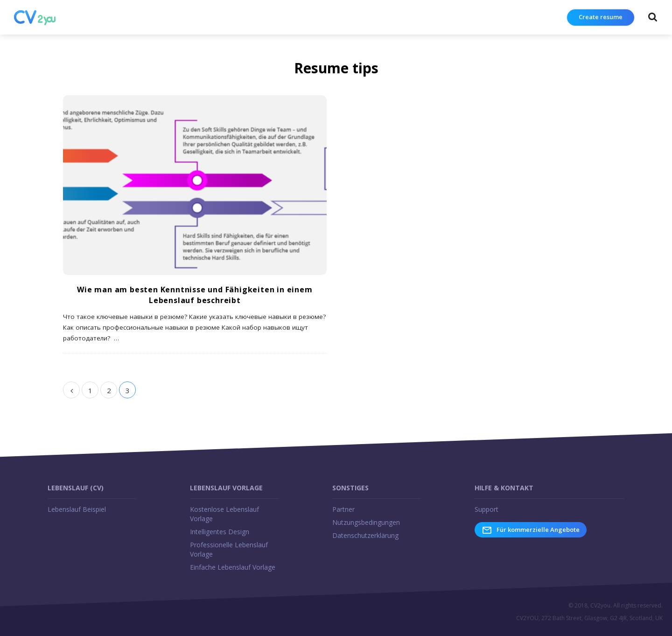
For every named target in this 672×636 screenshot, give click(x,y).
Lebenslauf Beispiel (77, 509)
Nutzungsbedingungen (366, 522)
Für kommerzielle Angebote (531, 530)
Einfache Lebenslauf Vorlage (233, 567)
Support (486, 509)
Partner (343, 509)
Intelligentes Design (220, 532)
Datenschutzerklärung (365, 535)
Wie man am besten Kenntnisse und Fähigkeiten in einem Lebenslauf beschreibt (195, 295)
